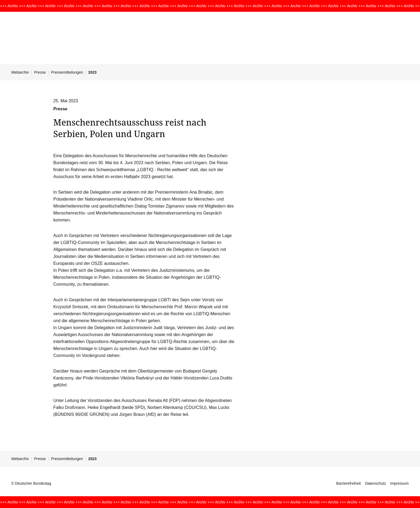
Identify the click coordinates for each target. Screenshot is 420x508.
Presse (40, 72)
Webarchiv (20, 72)
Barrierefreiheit (348, 483)
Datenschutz (376, 483)
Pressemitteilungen (67, 72)
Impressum (400, 483)
